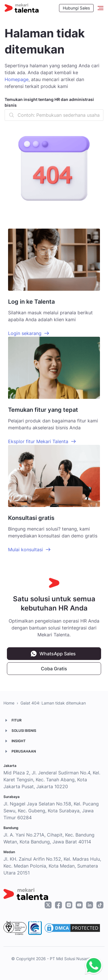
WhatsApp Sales (58, 654)
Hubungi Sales (76, 8)
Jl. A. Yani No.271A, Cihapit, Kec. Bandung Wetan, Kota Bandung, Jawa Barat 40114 (49, 838)
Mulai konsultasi (25, 550)
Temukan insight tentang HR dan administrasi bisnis (49, 102)
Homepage (17, 79)
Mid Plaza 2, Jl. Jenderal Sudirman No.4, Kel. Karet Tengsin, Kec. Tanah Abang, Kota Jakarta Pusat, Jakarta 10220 (52, 780)
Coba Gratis (54, 669)
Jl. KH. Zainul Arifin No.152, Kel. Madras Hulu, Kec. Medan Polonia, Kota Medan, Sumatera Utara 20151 (52, 866)
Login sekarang (25, 333)
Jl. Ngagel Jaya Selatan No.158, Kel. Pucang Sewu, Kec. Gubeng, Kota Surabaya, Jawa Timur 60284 (51, 811)
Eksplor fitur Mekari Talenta (38, 441)
